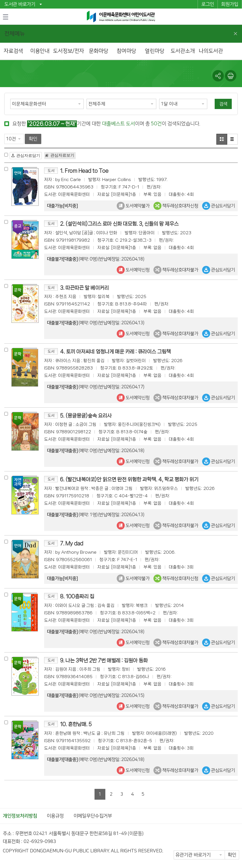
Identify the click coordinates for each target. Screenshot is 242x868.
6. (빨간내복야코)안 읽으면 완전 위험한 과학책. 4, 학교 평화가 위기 (129, 479)
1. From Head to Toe (84, 171)
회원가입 (230, 4)
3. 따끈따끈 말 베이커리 (84, 288)
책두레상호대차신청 (176, 206)
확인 (33, 139)
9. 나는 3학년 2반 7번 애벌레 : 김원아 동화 (104, 660)
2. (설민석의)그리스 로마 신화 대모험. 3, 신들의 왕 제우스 (119, 224)
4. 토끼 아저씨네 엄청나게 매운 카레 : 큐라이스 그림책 (115, 351)
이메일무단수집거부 (93, 816)
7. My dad (72, 543)
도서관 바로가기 (20, 4)
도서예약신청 (133, 270)
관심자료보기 (62, 155)
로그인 (208, 4)
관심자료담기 (28, 155)
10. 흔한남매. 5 (76, 724)
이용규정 (55, 816)
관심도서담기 (219, 206)
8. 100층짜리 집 (77, 596)
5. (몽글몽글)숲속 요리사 (86, 415)
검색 (223, 104)
